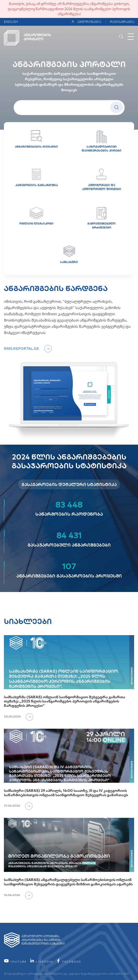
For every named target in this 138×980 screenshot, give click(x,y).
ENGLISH (11, 22)
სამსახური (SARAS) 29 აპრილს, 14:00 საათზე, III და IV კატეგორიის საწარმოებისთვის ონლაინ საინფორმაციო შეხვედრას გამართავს (66, 793)
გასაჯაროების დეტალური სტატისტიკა (69, 484)
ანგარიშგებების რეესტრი (36, 139)
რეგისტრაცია (122, 22)
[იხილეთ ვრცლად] (27, 716)
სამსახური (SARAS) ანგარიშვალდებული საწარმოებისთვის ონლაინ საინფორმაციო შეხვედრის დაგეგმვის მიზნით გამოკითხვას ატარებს (68, 882)
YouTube (15, 962)
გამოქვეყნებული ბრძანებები (101, 218)
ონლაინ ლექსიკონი (36, 216)
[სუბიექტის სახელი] (69, 108)
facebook (69, 962)
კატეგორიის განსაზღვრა (37, 178)
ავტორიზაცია (86, 22)
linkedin (41, 962)
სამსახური (69, 255)
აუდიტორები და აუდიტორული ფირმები (102, 180)
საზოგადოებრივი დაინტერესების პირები (101, 141)
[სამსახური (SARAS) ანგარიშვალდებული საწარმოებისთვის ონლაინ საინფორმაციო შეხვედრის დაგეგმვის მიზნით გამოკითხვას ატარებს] (69, 845)
